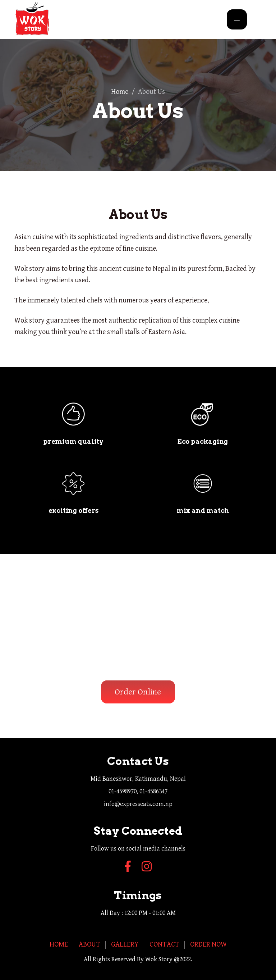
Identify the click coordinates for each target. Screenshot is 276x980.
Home (120, 92)
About (89, 945)
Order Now (208, 945)
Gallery (125, 945)
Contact (164, 945)
